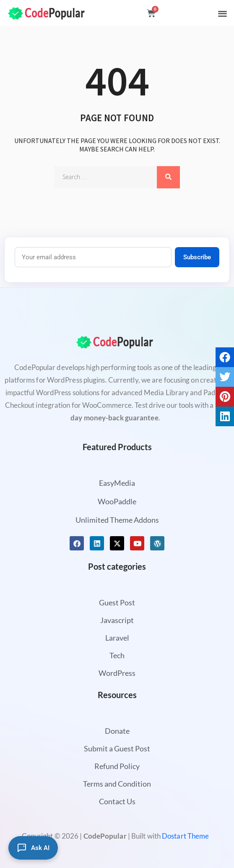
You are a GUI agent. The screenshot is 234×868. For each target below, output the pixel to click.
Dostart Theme (185, 836)
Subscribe (197, 257)
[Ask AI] (33, 848)
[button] (222, 13)
